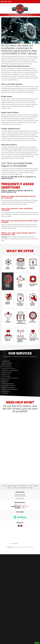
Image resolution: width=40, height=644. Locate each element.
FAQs (31, 486)
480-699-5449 (6, 2)
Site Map (30, 488)
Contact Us (16, 488)
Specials (35, 486)
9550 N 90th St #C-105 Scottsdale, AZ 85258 (20, 495)
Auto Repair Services (12, 486)
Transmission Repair (23, 486)
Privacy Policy (23, 488)
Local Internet (30, 547)
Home (4, 486)
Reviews (10, 488)
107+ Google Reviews (14, 544)
